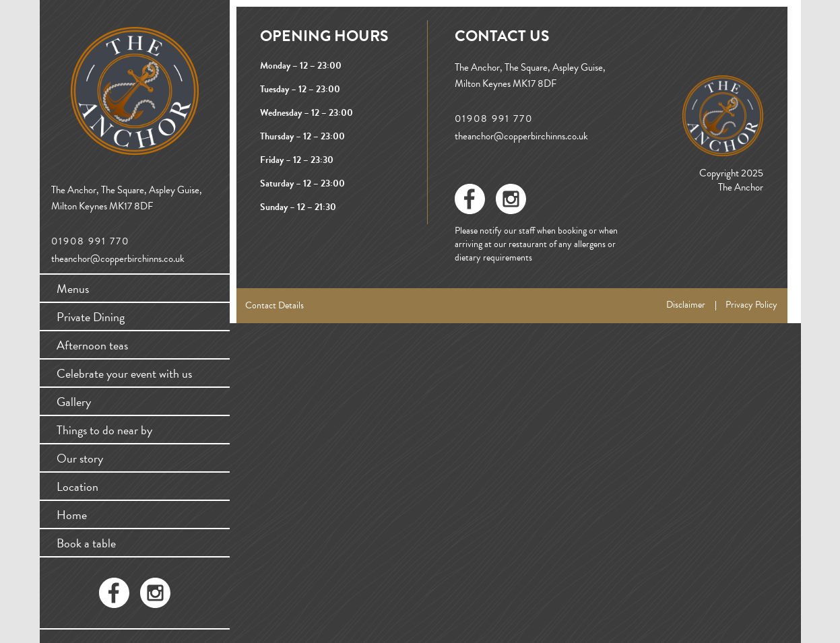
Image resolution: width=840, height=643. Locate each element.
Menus (73, 289)
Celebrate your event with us (124, 373)
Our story (80, 458)
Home (72, 515)
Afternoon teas (92, 345)
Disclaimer (686, 305)
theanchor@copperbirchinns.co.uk (118, 259)
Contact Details (274, 305)
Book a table (86, 543)
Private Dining (91, 317)
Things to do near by (104, 430)
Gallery (74, 402)
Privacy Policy (751, 305)
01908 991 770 (90, 241)
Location (77, 486)
